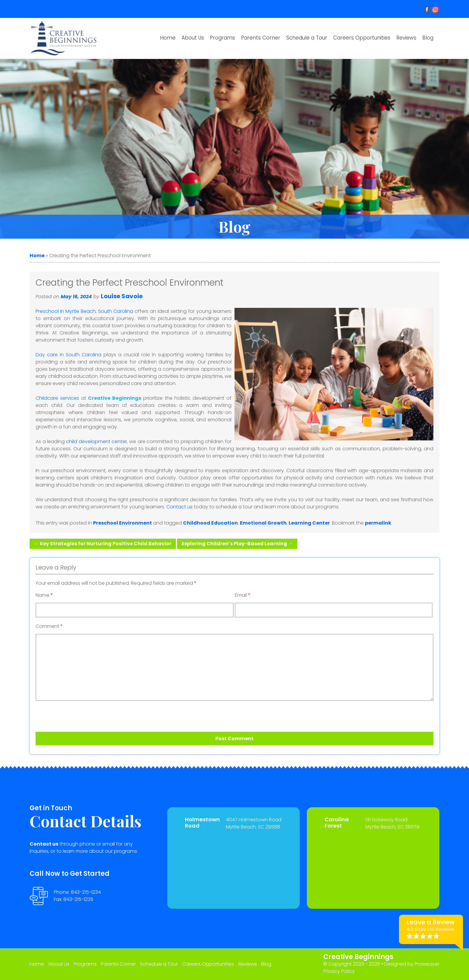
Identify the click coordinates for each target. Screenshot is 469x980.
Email (243, 595)
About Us (193, 38)
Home (168, 38)
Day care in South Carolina (68, 355)
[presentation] (70, 714)
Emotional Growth (263, 523)
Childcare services (57, 398)
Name (44, 595)
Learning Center (309, 523)
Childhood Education (210, 523)
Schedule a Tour (307, 38)
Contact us (179, 507)
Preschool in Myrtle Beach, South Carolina (84, 311)
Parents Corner (261, 38)
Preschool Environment (122, 523)
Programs (223, 38)
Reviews (406, 38)
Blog (428, 38)
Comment (49, 626)
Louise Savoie (122, 296)
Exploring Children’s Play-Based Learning (237, 544)
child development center (96, 441)
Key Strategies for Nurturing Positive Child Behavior (103, 544)
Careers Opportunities (362, 38)
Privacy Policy (339, 971)
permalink (378, 523)
